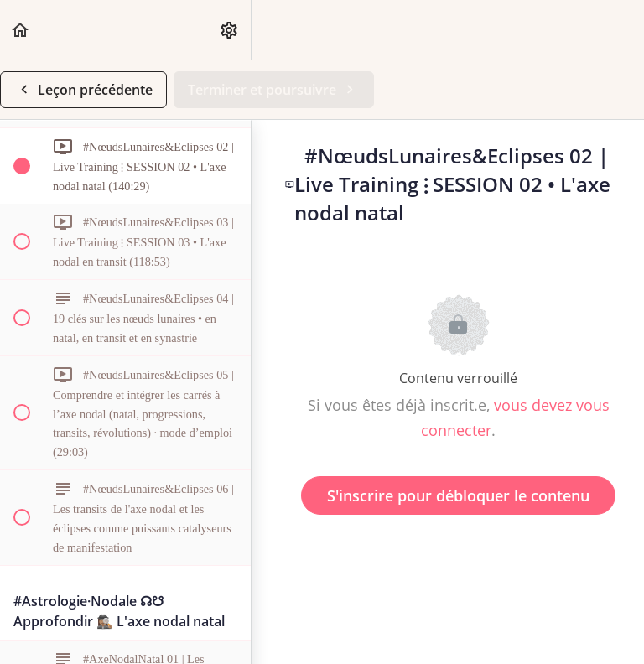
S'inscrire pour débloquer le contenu (458, 495)
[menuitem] (230, 30)
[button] (21, 30)
